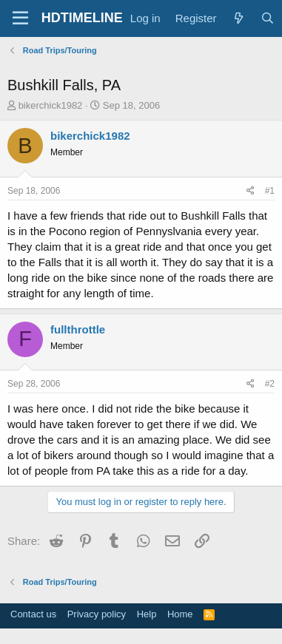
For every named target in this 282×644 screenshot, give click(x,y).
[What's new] (239, 18)
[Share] (251, 191)
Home (180, 614)
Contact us (33, 614)
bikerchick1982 (51, 105)
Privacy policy (97, 614)
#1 (270, 191)
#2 (270, 384)
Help (147, 614)
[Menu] (20, 18)
